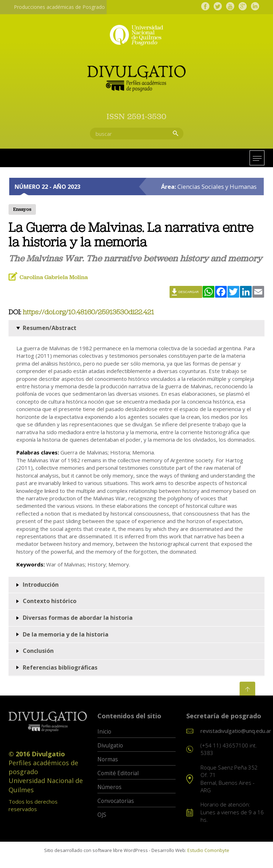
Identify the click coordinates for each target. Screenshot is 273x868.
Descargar (189, 292)
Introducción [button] (41, 585)
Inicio (104, 732)
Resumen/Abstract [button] (50, 328)
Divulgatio (110, 746)
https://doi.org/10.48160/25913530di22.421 (88, 313)
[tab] (136, 329)
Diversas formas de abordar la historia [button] (78, 618)
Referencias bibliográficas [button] (60, 667)
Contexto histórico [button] (50, 601)
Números (109, 787)
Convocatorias (116, 801)
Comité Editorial (118, 774)
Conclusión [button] (38, 651)
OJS (102, 815)
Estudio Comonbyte (208, 850)
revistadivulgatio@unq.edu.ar (236, 731)
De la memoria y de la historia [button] (66, 634)
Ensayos (22, 210)
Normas (108, 760)
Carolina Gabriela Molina (54, 277)
